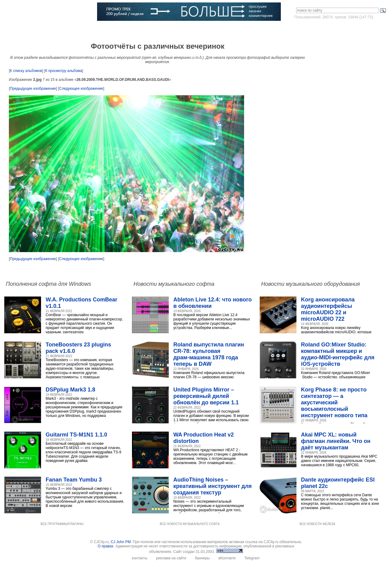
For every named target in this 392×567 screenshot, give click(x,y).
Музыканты (106, 29)
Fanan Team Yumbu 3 (74, 480)
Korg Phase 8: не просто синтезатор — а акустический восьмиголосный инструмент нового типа (334, 403)
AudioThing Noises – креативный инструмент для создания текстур (213, 486)
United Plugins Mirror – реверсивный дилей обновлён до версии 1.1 (206, 396)
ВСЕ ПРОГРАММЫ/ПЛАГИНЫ (62, 524)
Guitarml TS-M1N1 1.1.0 (76, 435)
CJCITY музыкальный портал (40, 12)
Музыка (60, 29)
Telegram (252, 558)
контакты (140, 558)
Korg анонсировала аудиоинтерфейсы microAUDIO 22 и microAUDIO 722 (328, 309)
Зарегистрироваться (362, 29)
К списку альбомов (26, 71)
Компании (157, 29)
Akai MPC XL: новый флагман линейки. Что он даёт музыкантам (336, 441)
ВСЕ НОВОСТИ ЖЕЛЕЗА (317, 524)
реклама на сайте (171, 558)
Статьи (82, 29)
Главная (20, 29)
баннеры (202, 558)
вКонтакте (227, 558)
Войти (332, 29)
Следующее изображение (81, 89)
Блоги (179, 29)
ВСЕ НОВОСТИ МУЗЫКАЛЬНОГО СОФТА (190, 524)
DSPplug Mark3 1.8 (70, 390)
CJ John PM (121, 542)
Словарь (132, 29)
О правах (106, 546)
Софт (40, 29)
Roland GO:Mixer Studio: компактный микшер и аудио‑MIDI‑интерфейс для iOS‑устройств (338, 354)
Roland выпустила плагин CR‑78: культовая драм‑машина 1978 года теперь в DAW (209, 354)
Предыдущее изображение (33, 89)
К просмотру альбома (64, 71)
